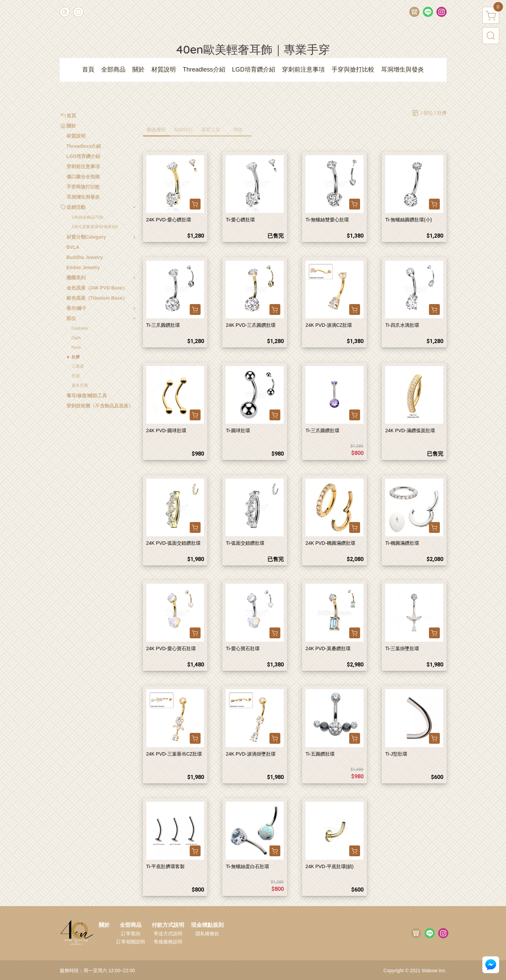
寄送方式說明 (168, 934)
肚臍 (76, 357)
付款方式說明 (168, 925)
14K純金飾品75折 (88, 217)
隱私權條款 (207, 934)
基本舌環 (80, 385)
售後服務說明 (168, 942)
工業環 (78, 366)
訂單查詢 (131, 934)
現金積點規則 (207, 925)
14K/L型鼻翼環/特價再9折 (95, 227)
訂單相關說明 (131, 942)
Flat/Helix (80, 328)
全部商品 (131, 925)
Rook (76, 347)
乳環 (76, 376)
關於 (104, 925)
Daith (76, 338)
